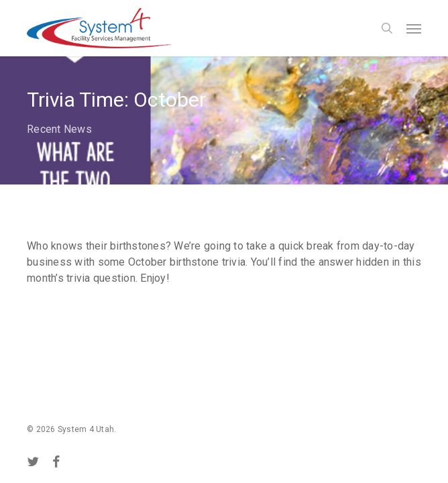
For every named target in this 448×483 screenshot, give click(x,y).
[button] (414, 28)
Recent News (59, 129)
